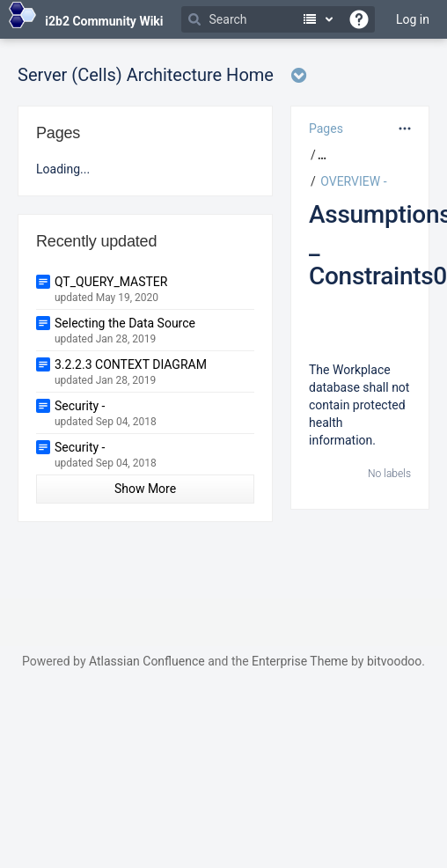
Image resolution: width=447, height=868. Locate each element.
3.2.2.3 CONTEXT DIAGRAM (131, 364)
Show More (145, 489)
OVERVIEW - (353, 181)
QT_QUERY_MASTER (111, 282)
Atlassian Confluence (147, 661)
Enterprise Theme (300, 661)
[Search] (278, 19)
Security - (80, 406)
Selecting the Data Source (125, 323)
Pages (326, 129)
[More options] (405, 129)
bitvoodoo (394, 661)
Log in (413, 19)
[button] (320, 155)
